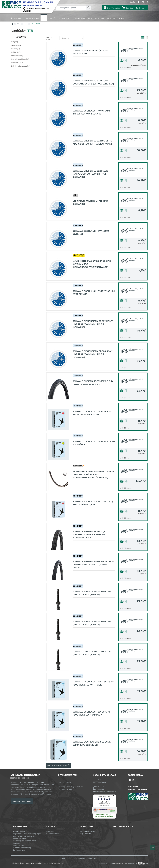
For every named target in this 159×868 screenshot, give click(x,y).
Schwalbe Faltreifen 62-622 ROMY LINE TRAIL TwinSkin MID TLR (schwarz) (93, 324)
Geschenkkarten (53, 834)
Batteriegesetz (19, 845)
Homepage (67, 859)
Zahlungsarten (19, 850)
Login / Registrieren (87, 831)
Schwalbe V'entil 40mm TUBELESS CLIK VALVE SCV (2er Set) (92, 653)
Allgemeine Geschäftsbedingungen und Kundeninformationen (27, 835)
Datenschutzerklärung (22, 848)
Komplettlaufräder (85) (20, 59)
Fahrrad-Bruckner (120, 863)
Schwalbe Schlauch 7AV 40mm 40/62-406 (91, 233)
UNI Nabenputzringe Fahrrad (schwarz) (90, 202)
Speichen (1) (16, 45)
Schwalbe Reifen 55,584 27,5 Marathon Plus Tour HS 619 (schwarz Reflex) (89, 535)
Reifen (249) (16, 52)
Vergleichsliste (85, 834)
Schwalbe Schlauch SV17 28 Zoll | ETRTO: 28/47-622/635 (93, 503)
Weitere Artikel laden (59, 765)
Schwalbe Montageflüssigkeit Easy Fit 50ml (91, 52)
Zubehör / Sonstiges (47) (21, 66)
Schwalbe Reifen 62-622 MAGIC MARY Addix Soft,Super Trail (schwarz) (90, 174)
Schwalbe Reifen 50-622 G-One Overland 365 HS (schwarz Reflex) (93, 82)
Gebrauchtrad (32, 18)
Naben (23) (16, 49)
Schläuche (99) (17, 56)
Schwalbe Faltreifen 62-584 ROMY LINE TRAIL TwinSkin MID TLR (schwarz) (93, 354)
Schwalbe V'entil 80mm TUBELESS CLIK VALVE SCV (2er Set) (92, 593)
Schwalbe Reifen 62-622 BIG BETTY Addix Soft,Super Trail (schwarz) (93, 142)
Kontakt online (19, 831)
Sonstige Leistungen (82, 18)
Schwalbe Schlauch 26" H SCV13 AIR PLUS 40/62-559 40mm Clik (93, 683)
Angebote (112, 18)
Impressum (18, 843)
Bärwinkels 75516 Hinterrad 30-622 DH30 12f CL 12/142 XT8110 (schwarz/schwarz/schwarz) (93, 474)
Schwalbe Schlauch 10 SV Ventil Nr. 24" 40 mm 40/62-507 (92, 413)
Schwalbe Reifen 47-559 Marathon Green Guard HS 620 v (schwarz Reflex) (93, 565)
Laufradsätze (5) (17, 62)
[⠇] (114, 796)
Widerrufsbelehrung (21, 838)
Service (122, 18)
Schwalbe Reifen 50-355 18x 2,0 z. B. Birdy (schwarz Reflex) (93, 383)
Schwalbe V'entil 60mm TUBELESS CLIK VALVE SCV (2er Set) (92, 623)
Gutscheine (100, 18)
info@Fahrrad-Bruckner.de (105, 791)
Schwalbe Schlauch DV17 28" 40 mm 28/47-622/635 (94, 293)
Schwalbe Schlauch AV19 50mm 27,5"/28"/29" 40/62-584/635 (91, 112)
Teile (44, 18)
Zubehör (52, 18)
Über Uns (50, 831)
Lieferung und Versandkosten (25, 841)
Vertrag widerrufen (22, 801)
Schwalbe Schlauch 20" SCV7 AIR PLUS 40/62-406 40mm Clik (92, 713)
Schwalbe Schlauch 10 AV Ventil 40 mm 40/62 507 (94, 443)
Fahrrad (19, 18)
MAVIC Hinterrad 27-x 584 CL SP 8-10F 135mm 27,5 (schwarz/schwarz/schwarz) (92, 264)
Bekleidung (64, 18)
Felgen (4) (15, 42)
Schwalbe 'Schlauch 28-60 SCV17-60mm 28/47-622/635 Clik (92, 743)
